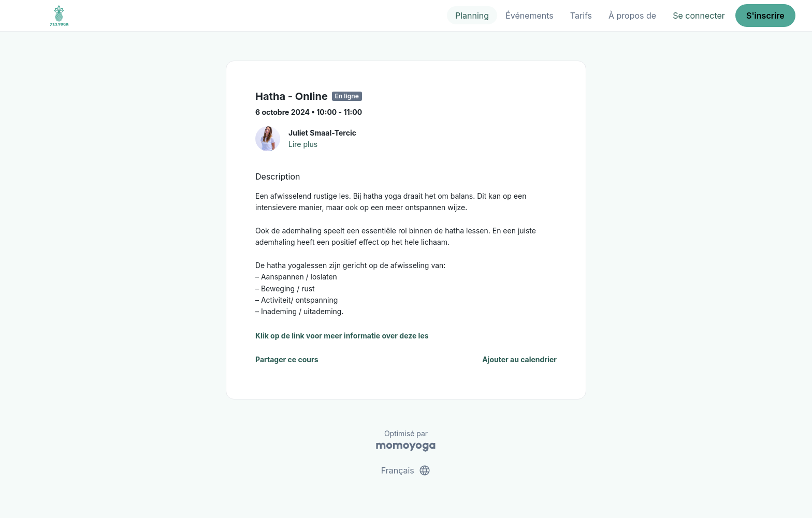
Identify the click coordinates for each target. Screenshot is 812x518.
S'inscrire (765, 16)
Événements (530, 16)
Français (406, 470)
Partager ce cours (287, 359)
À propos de (632, 16)
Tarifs (581, 16)
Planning (472, 16)
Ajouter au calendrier (519, 359)
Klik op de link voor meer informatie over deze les (342, 336)
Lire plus (303, 144)
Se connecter (699, 16)
